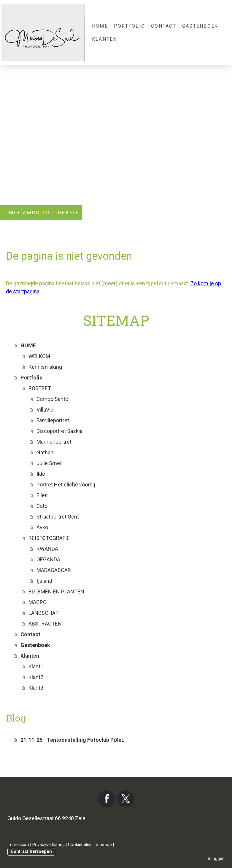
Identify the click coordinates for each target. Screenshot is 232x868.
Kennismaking (45, 367)
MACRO (38, 602)
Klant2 (36, 677)
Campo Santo (52, 399)
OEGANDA (48, 559)
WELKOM (39, 356)
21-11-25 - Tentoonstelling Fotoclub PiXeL (72, 740)
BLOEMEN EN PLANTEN (56, 591)
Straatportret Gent (58, 517)
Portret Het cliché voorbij (66, 485)
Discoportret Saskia (59, 431)
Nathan (45, 452)
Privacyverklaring (49, 845)
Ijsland (44, 581)
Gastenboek (200, 26)
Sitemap (104, 845)
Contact (164, 26)
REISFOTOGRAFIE (49, 538)
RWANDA (47, 549)
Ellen (42, 495)
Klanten (105, 39)
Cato (42, 506)
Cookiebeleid (80, 845)
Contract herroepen (31, 852)
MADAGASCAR (54, 570)
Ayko (42, 527)
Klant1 (36, 666)
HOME (100, 26)
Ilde (41, 474)
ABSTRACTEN (45, 624)
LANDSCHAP (44, 613)
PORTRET (40, 388)
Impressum (18, 845)
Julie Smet (49, 463)
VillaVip (45, 410)
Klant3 (36, 688)
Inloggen (216, 859)
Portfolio (129, 26)
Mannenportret (54, 442)
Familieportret (53, 420)
